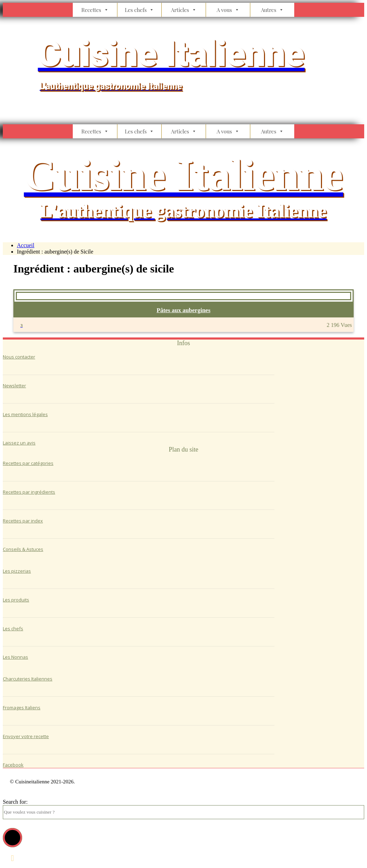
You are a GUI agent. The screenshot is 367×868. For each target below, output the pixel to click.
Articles (184, 10)
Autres (272, 10)
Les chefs (139, 10)
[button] (12, 838)
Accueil (26, 245)
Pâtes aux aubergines (184, 310)
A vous (228, 10)
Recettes (95, 10)
